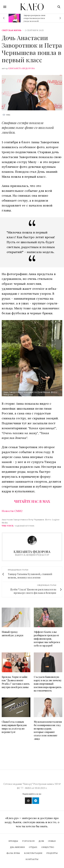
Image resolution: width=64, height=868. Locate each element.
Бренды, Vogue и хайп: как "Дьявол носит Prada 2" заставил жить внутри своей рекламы (16, 682)
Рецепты (52, 853)
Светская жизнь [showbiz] (12, 30)
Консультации (33, 853)
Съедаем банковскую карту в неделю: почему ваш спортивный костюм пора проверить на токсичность (48, 684)
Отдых (33, 847)
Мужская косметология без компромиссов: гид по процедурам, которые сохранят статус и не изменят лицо (48, 730)
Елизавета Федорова (22, 68)
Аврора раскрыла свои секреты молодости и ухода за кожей (34, 18)
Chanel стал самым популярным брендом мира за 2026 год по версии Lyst (14, 727)
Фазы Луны (13, 853)
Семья (52, 841)
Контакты (32, 859)
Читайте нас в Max (32, 501)
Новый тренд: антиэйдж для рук (13, 634)
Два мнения (17, 847)
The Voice (8, 526)
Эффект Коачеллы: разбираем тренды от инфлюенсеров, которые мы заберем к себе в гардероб (47, 639)
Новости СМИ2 (12, 511)
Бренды (13, 841)
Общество (48, 847)
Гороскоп (28, 841)
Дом (41, 841)
